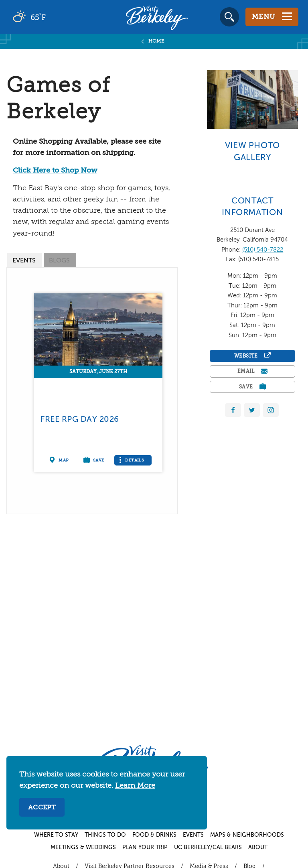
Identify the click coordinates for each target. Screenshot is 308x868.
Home (157, 41)
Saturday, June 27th (98, 372)
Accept (42, 808)
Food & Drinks (154, 835)
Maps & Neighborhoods (247, 835)
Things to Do (105, 835)
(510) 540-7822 (263, 250)
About (258, 848)
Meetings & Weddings (83, 848)
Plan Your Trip (145, 848)
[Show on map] (60, 460)
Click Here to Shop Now (55, 171)
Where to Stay (56, 835)
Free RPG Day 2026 (80, 420)
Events (193, 835)
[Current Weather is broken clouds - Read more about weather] (52, 17)
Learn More (135, 786)
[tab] (25, 260)
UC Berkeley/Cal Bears (208, 848)
